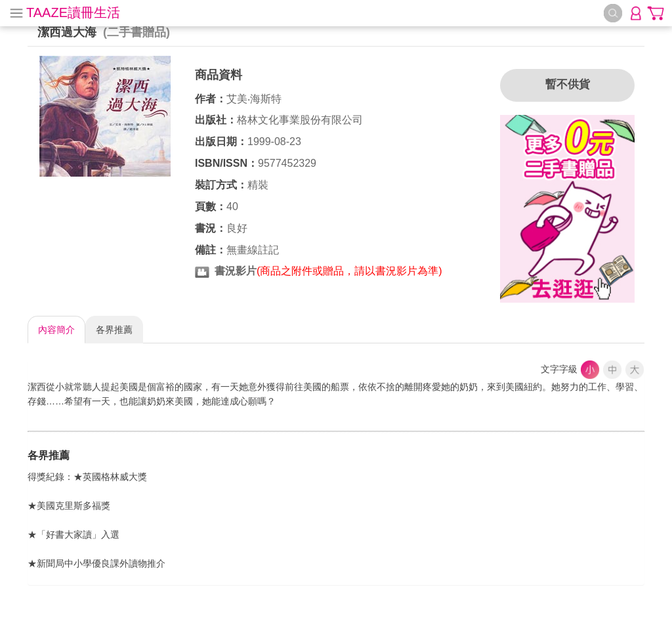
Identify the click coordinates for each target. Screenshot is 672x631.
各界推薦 (114, 330)
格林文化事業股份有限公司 (300, 120)
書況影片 (236, 271)
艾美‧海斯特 (254, 99)
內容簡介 (56, 330)
